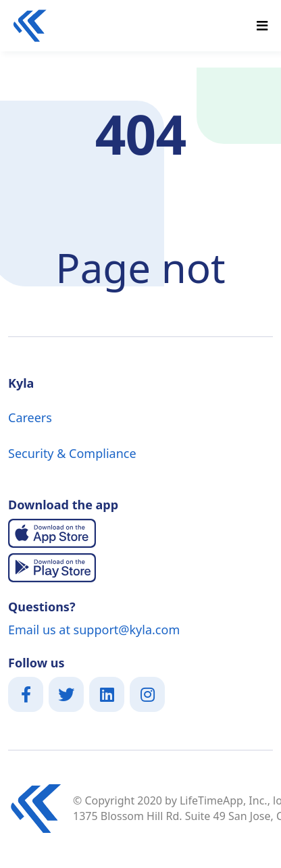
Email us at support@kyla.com (94, 630)
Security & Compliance (72, 453)
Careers (30, 417)
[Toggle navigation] (262, 26)
